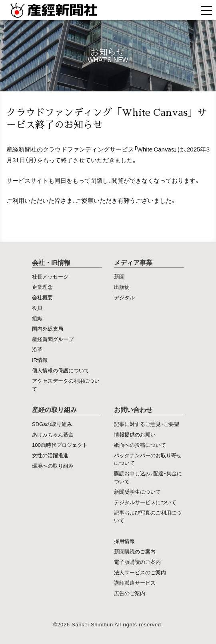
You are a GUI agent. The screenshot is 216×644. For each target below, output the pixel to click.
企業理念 (42, 287)
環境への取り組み (53, 465)
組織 (37, 318)
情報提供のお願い (135, 434)
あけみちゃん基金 (53, 434)
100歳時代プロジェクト (60, 445)
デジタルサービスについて (145, 502)
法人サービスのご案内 (140, 572)
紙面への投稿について (140, 445)
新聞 (119, 276)
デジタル (124, 297)
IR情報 (40, 360)
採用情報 (124, 541)
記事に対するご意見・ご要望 (147, 424)
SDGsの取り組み (52, 424)
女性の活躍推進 (50, 455)
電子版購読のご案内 (137, 562)
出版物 (122, 287)
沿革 (37, 349)
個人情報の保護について (61, 370)
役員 (37, 308)
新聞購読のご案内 (135, 551)
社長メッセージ (50, 276)
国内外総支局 (48, 328)
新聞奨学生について (137, 492)
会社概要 (42, 297)
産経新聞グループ (53, 339)
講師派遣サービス (135, 582)
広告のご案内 (130, 593)
